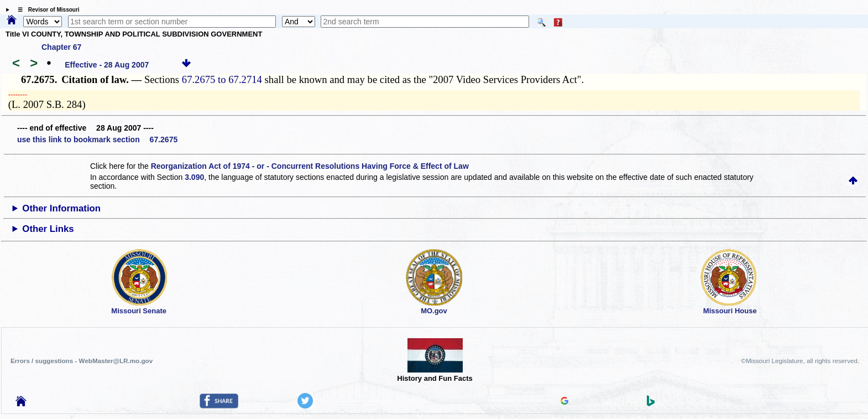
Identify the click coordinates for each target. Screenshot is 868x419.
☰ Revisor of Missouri (46, 10)
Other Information (61, 208)
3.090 (194, 177)
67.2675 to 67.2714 (222, 79)
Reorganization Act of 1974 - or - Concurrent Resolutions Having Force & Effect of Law (310, 166)
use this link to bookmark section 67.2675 (97, 139)
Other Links (48, 229)
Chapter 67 (61, 47)
